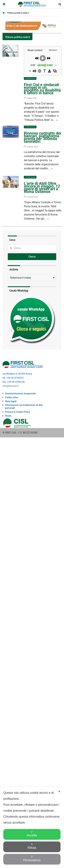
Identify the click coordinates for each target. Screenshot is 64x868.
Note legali (11, 401)
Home (8, 416)
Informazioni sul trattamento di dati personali (24, 407)
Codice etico (12, 397)
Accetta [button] (32, 834)
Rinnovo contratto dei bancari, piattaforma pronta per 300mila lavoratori (42, 137)
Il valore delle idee (30, 78)
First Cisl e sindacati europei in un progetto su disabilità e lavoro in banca (42, 89)
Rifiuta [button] (32, 846)
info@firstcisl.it (11, 386)
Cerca (32, 257)
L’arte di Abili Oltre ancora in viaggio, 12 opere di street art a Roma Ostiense (42, 188)
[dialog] (32, 827)
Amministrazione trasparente (21, 393)
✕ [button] (59, 791)
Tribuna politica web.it (17, 37)
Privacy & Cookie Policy (18, 412)
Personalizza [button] (32, 859)
